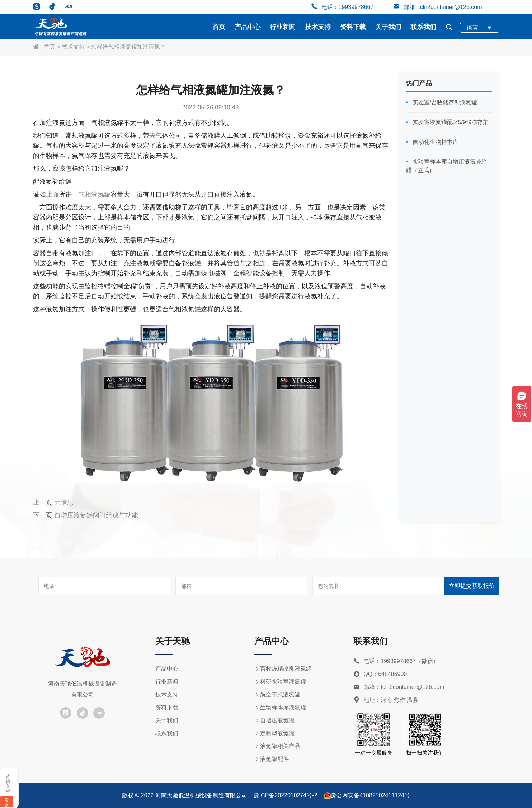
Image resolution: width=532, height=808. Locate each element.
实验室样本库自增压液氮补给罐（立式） (447, 166)
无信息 (64, 502)
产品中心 (248, 27)
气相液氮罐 (94, 194)
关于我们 (388, 27)
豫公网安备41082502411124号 (370, 795)
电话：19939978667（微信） (396, 661)
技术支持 (318, 27)
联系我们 (423, 27)
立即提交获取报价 (472, 586)
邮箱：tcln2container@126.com (399, 687)
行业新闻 (283, 27)
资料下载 (353, 27)
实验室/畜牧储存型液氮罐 (444, 102)
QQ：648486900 (380, 674)
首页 (219, 27)
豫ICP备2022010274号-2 (286, 795)
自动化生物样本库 (434, 142)
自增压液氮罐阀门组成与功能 (96, 515)
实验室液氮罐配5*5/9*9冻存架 (450, 122)
